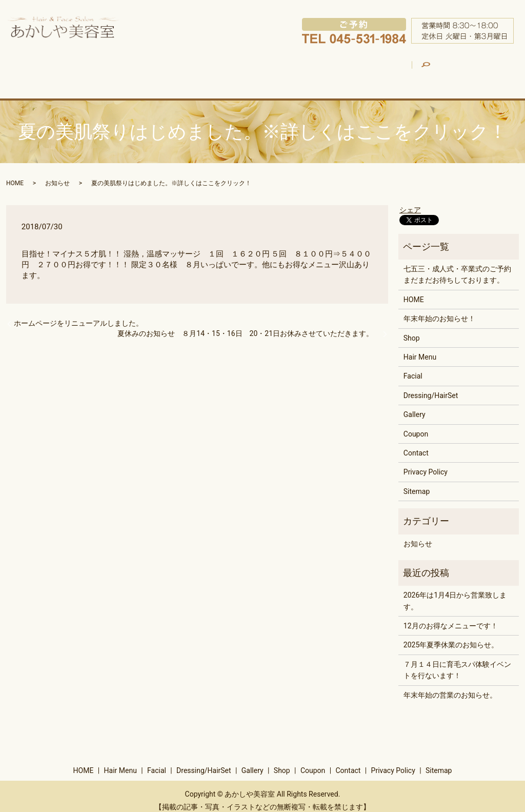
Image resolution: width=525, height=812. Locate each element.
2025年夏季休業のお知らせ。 (451, 637)
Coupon (435, 69)
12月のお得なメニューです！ (451, 618)
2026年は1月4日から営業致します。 (455, 592)
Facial (183, 69)
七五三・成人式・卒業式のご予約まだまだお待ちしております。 (457, 266)
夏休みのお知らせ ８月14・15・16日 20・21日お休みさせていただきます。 (249, 325)
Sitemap (417, 483)
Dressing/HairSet (256, 69)
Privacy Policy (426, 464)
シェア (410, 201)
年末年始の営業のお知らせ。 (450, 686)
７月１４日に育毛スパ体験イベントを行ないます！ (457, 661)
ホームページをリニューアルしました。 (78, 315)
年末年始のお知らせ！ (439, 310)
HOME (60, 69)
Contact (416, 444)
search (483, 62)
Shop (381, 69)
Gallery (325, 69)
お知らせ (57, 174)
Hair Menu (117, 69)
